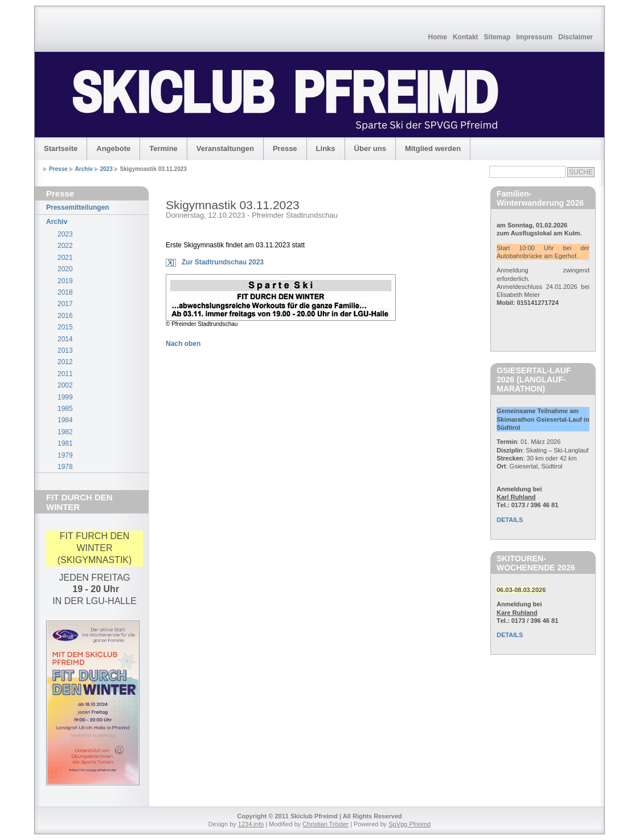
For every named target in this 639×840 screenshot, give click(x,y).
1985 (65, 409)
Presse (285, 148)
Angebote (113, 148)
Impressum (534, 37)
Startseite (61, 148)
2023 (106, 169)
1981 (65, 443)
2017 (65, 304)
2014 (65, 339)
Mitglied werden (433, 148)
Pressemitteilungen (78, 207)
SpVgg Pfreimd (409, 824)
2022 (65, 246)
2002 (65, 385)
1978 (65, 467)
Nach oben (183, 344)
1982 (65, 432)
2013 (65, 350)
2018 (65, 292)
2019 (65, 281)
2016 (65, 316)
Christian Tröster (325, 824)
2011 (65, 374)
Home (438, 37)
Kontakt (466, 37)
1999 (65, 397)
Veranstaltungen (225, 148)
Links (326, 148)
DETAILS (510, 520)
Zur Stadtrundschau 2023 (223, 262)
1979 (65, 455)
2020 (65, 269)
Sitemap (497, 37)
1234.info (251, 824)
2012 (65, 362)
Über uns (370, 148)
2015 (65, 327)
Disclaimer (575, 37)
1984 (65, 420)
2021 (65, 258)
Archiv (84, 169)
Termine (163, 148)
